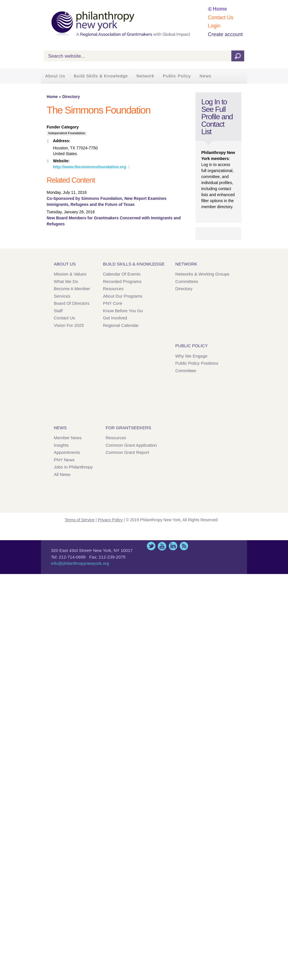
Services (62, 296)
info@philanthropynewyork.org (80, 563)
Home (220, 9)
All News (62, 474)
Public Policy (177, 76)
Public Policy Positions (197, 363)
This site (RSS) (184, 546)
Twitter (151, 546)
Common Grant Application (131, 445)
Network (145, 76)
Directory (71, 97)
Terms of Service (80, 520)
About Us (55, 76)
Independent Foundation (67, 133)
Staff (58, 311)
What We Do (66, 281)
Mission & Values (70, 274)
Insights (61, 445)
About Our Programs (123, 296)
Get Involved (115, 318)
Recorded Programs (122, 281)
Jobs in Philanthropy (73, 467)
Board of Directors (72, 303)
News (206, 76)
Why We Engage (191, 356)
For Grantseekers (128, 428)
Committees (187, 281)
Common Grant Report (127, 452)
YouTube (162, 546)
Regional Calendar (121, 325)
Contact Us (221, 17)
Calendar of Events (122, 274)
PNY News (64, 460)
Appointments (67, 452)
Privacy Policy (110, 520)
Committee (186, 371)
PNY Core (113, 303)
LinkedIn (173, 546)
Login (214, 26)
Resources (113, 289)
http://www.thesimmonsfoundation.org (90, 167)
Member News (68, 438)
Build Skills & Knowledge (101, 76)
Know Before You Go (123, 311)
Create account (225, 34)
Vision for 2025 (69, 325)
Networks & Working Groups (202, 274)
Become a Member (72, 289)
